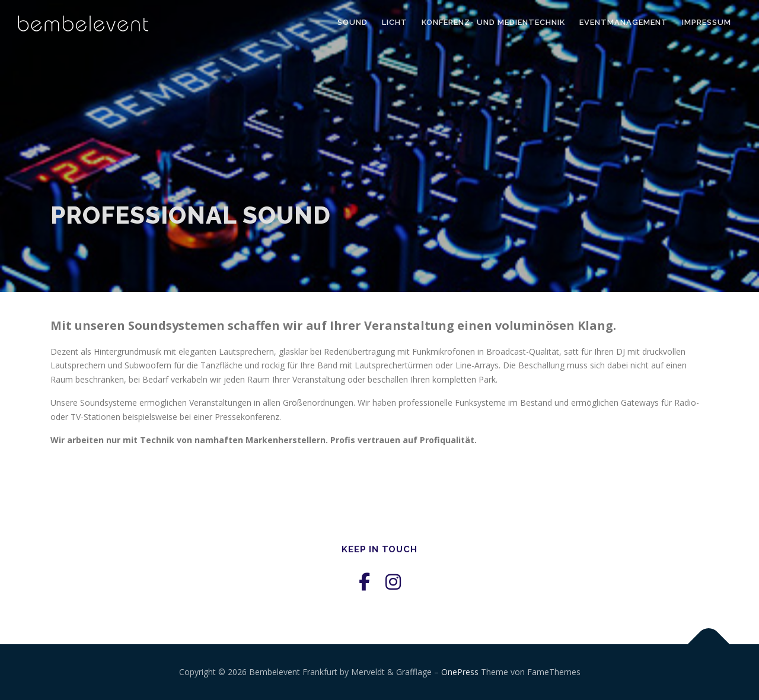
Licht (395, 22)
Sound (353, 22)
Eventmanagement (624, 22)
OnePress (460, 672)
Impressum (707, 22)
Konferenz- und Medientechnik (493, 22)
